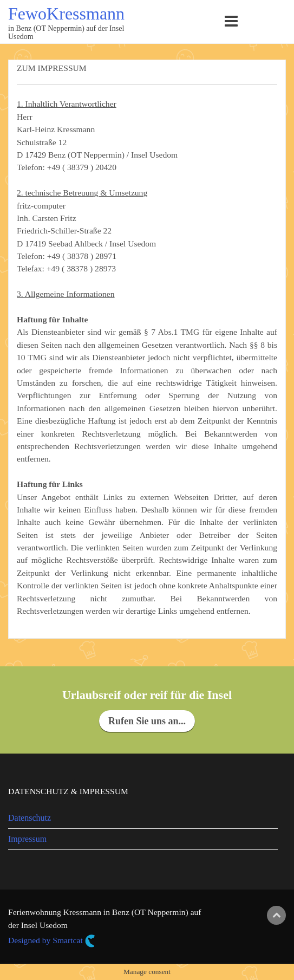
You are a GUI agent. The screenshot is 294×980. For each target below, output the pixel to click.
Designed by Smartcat (52, 941)
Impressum (27, 839)
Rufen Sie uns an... (147, 721)
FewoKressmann (66, 14)
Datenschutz (30, 818)
